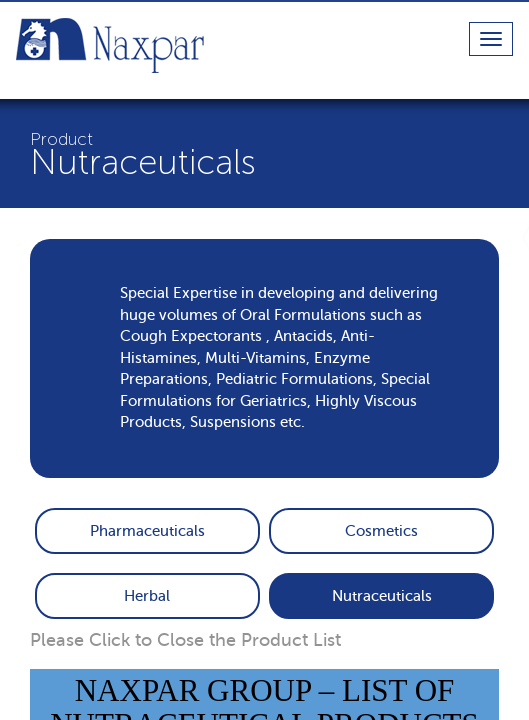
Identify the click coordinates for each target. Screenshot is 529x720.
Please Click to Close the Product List (185, 640)
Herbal (147, 596)
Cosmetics (381, 531)
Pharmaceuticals (147, 531)
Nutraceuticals (382, 596)
